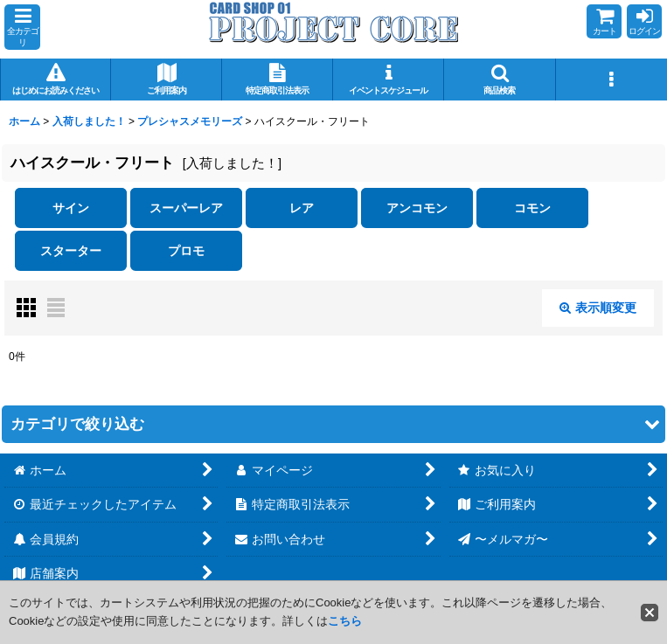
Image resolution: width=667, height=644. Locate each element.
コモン (532, 208)
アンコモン (417, 208)
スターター (71, 251)
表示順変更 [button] (598, 308)
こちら (345, 621)
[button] (22, 27)
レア (302, 208)
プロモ (186, 251)
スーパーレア (186, 208)
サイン (71, 208)
